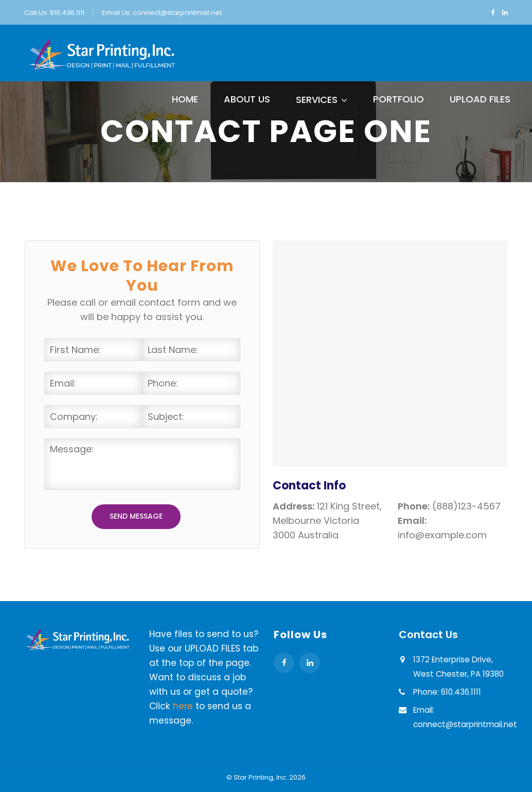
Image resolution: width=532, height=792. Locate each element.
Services (317, 100)
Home (185, 99)
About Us (247, 99)
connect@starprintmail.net (177, 13)
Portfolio (398, 99)
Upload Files (480, 99)
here (183, 706)
